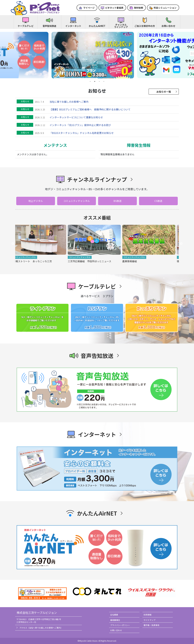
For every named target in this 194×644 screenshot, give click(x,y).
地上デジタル (36, 201)
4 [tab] (104, 81)
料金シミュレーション (165, 8)
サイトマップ (149, 620)
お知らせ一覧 (164, 92)
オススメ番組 (97, 217)
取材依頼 (139, 8)
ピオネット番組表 (114, 8)
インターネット (73, 26)
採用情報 (147, 615)
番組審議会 (115, 620)
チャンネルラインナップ (121, 26)
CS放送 (158, 201)
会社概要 (114, 615)
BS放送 (118, 201)
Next (181, 244)
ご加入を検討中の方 (145, 26)
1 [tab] (90, 81)
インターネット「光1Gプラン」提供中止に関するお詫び (80, 125)
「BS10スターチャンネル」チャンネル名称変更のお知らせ (82, 133)
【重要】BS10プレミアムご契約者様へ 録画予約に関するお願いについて (90, 109)
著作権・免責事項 (151, 625)
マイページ (89, 8)
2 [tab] (95, 81)
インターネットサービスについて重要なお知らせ (76, 117)
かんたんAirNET (97, 26)
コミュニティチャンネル (77, 201)
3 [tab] (99, 81)
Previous (13, 244)
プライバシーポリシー (120, 625)
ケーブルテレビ (26, 26)
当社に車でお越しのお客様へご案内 (69, 102)
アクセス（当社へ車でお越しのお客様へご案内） (41, 628)
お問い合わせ (168, 26)
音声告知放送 (49, 26)
